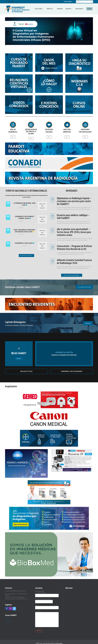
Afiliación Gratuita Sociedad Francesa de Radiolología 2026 (74, 261)
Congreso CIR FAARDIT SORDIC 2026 (24, 217)
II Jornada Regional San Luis (24, 204)
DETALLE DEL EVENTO (42, 206)
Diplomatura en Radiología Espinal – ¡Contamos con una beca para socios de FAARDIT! (74, 201)
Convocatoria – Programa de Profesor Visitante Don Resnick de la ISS (74, 247)
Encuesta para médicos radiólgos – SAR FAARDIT (73, 217)
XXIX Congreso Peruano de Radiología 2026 (24, 231)
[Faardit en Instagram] (10, 609)
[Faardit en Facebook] (7, 609)
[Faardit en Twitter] (14, 609)
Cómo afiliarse (8, 621)
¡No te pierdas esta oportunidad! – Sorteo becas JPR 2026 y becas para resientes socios (74, 232)
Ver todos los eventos (26, 255)
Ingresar (7, 619)
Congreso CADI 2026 (24, 243)
